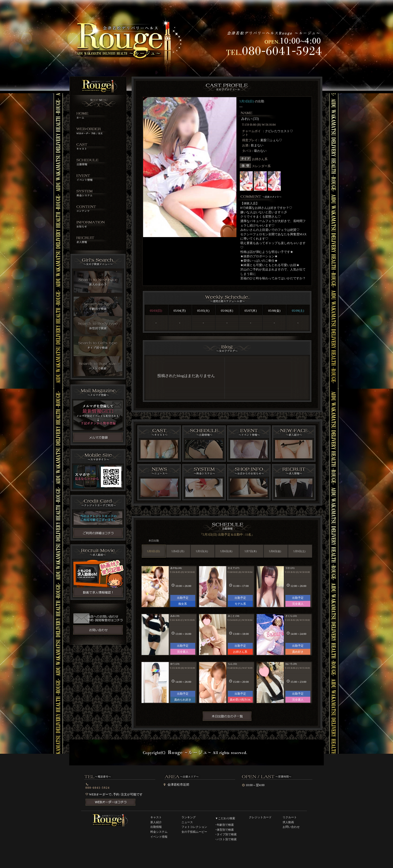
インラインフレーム (227, 378)
